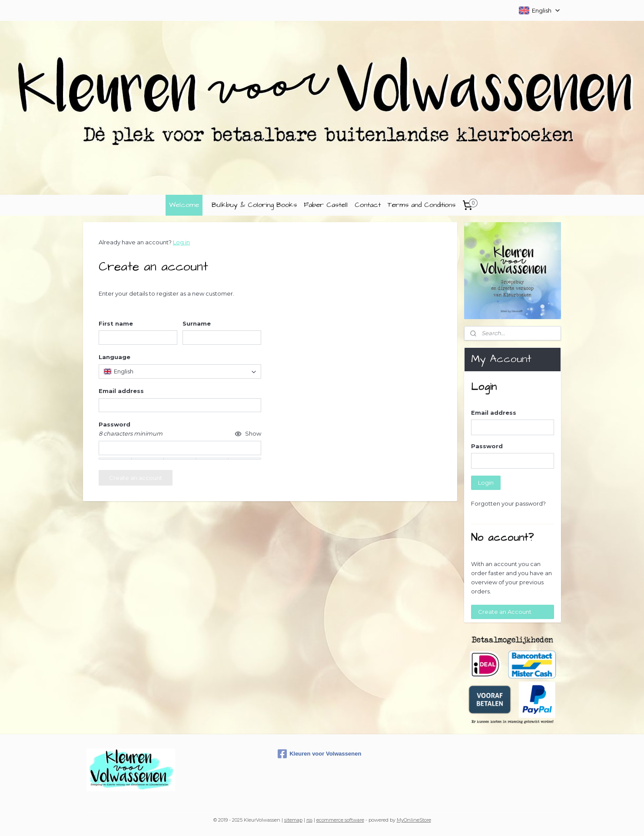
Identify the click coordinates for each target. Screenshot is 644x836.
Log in (181, 242)
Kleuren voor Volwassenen (319, 754)
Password (487, 446)
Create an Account (505, 612)
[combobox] (180, 371)
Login (486, 483)
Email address (494, 413)
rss (309, 820)
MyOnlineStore (414, 820)
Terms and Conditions (422, 205)
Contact (368, 205)
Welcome (184, 205)
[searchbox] (180, 371)
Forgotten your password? (508, 503)
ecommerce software (340, 820)
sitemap (293, 820)
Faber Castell (326, 205)
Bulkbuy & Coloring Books (254, 205)
